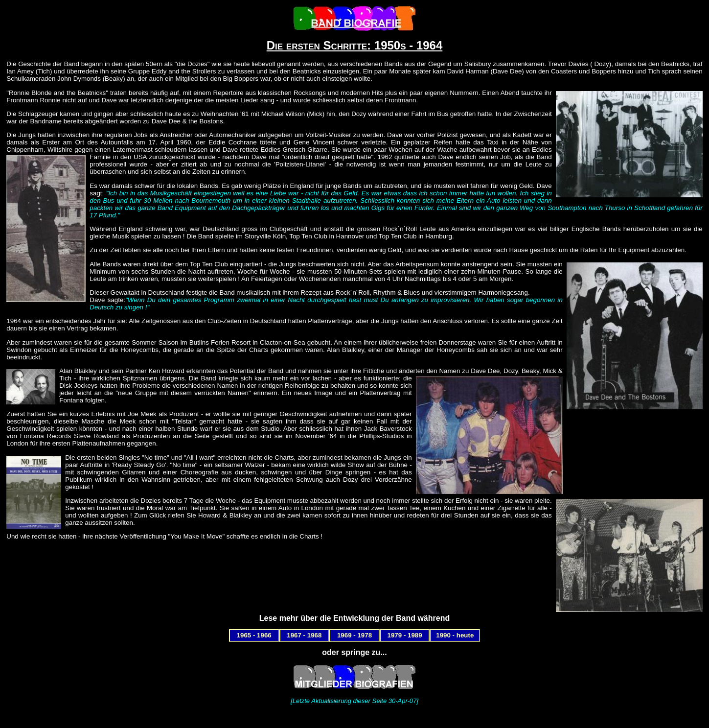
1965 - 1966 (254, 635)
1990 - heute (455, 635)
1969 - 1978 (354, 635)
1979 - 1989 (405, 635)
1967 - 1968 (304, 635)
